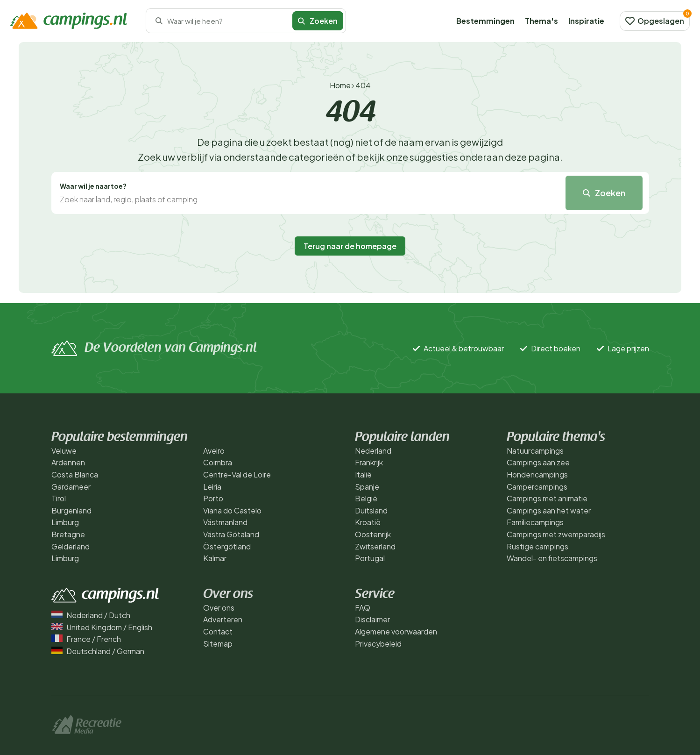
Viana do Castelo (232, 510)
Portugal (370, 558)
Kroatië (368, 522)
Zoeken (318, 21)
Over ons (219, 608)
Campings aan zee (538, 462)
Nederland (373, 451)
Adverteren (223, 619)
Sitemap (218, 644)
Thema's (541, 21)
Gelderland (71, 546)
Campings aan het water (549, 510)
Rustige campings (537, 546)
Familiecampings (535, 522)
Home (340, 85)
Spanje (367, 487)
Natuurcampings (535, 451)
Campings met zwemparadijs (556, 534)
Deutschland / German (98, 651)
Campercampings (537, 487)
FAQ (363, 608)
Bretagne (68, 534)
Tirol (59, 498)
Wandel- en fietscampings (552, 558)
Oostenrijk (373, 534)
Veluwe (64, 451)
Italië (363, 474)
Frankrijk (369, 462)
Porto (213, 498)
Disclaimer (372, 619)
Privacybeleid (378, 644)
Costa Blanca (75, 474)
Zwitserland (375, 546)
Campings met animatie (547, 498)
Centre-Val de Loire (237, 474)
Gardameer (71, 487)
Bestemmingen (485, 21)
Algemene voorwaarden (396, 631)
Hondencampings (537, 474)
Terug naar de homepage (350, 246)
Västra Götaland (231, 534)
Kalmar (215, 558)
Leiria (212, 487)
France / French (86, 639)
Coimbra (218, 462)
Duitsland (371, 510)
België (366, 498)
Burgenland (71, 510)
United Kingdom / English (102, 627)
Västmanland (225, 522)
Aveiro (214, 451)
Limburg (65, 522)
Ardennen (68, 462)
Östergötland (227, 546)
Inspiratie (586, 21)
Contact (218, 631)
